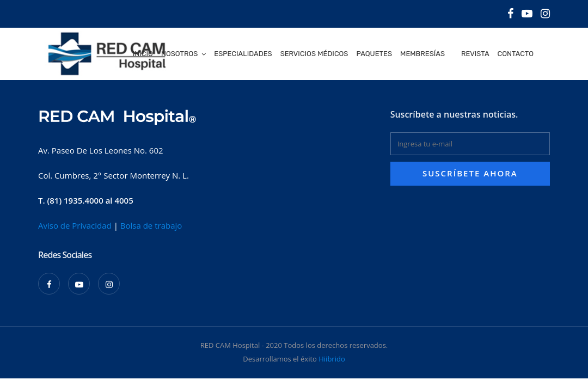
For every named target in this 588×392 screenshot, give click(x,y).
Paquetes (374, 54)
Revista (475, 54)
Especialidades (243, 54)
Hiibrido (332, 359)
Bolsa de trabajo (151, 225)
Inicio (143, 54)
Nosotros (179, 54)
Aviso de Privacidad (75, 225)
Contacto (516, 54)
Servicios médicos (314, 54)
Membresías (422, 54)
